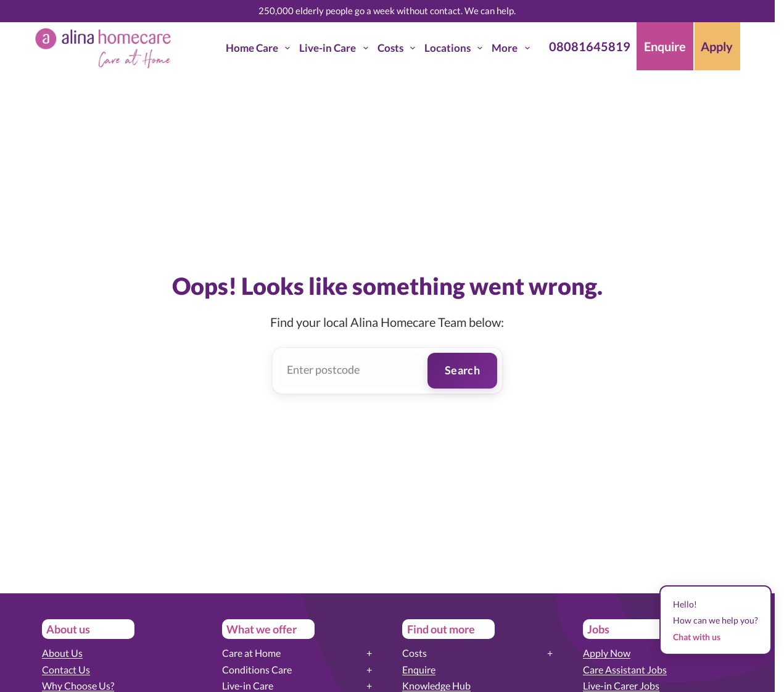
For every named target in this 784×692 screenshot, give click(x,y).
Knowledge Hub (436, 686)
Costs (399, 48)
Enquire (419, 669)
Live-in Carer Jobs (621, 686)
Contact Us (66, 669)
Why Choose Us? (78, 686)
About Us (62, 653)
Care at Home (251, 653)
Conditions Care (257, 669)
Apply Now (607, 653)
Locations (456, 48)
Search (462, 370)
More (513, 48)
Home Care (260, 48)
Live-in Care (336, 48)
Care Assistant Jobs (625, 669)
